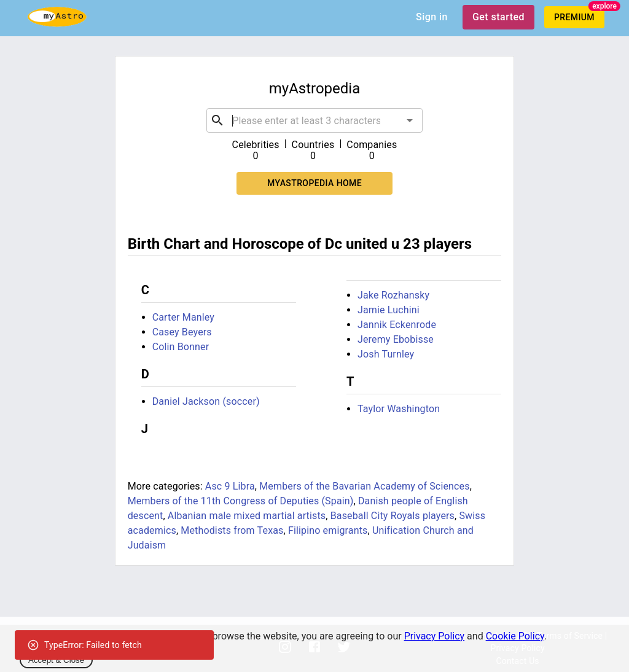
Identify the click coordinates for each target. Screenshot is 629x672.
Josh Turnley (386, 354)
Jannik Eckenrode (397, 325)
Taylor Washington (399, 409)
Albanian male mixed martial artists (247, 516)
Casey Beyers (182, 332)
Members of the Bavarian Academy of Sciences (364, 486)
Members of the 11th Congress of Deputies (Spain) (241, 501)
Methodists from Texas (232, 530)
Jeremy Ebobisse (396, 339)
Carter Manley (183, 317)
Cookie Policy (515, 636)
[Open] (410, 120)
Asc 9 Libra (230, 486)
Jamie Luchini (389, 310)
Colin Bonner (181, 347)
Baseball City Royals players (393, 516)
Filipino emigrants (328, 530)
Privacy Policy (435, 636)
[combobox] (314, 120)
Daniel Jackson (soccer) (206, 401)
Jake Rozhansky (393, 295)
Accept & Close (56, 660)
